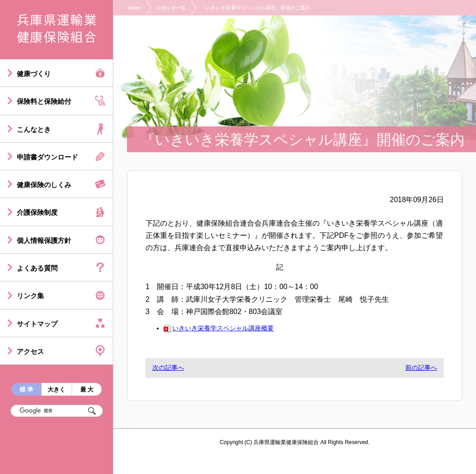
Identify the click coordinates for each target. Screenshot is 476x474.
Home (134, 8)
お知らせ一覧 (171, 8)
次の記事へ (168, 368)
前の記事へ (421, 368)
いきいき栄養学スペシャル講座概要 (219, 328)
